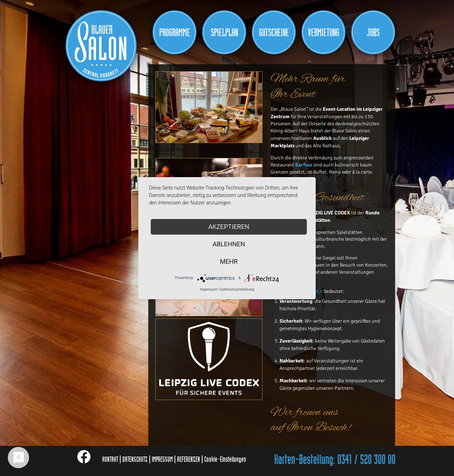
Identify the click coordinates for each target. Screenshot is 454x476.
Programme (175, 33)
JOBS (373, 33)
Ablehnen (229, 244)
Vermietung (323, 33)
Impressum (209, 289)
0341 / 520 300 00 (366, 460)
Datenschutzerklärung (237, 289)
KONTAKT (110, 459)
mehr (229, 261)
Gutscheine (274, 33)
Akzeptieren (229, 227)
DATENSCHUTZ (135, 459)
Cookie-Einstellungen (225, 459)
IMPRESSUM (162, 459)
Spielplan (224, 33)
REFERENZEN (189, 459)
